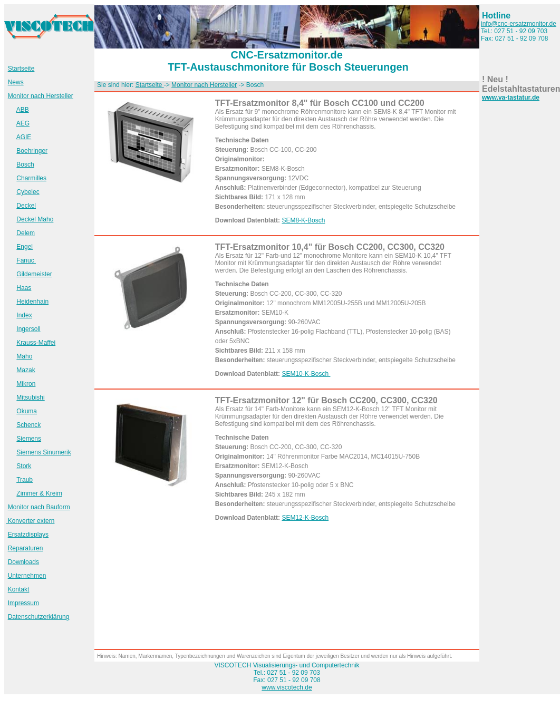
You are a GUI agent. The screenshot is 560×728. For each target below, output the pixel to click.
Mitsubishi (30, 397)
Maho (24, 356)
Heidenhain (32, 302)
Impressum (23, 603)
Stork (24, 466)
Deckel (26, 206)
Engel (25, 247)
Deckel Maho (35, 219)
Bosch (25, 164)
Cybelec (28, 192)
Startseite (21, 69)
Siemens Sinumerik (44, 452)
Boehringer (32, 151)
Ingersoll (28, 329)
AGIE (24, 137)
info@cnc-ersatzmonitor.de (519, 24)
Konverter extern (30, 521)
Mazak (26, 370)
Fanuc (26, 260)
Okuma (27, 411)
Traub (25, 480)
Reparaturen (26, 548)
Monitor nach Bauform (39, 507)
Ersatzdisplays (28, 535)
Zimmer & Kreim (39, 493)
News (16, 82)
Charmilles (31, 178)
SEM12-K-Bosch (305, 518)
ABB (23, 110)
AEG (23, 123)
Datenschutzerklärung (39, 617)
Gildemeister (34, 274)
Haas (24, 288)
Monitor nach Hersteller (41, 96)
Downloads (23, 562)
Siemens (29, 439)
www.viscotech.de (287, 687)
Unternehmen (27, 576)
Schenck (28, 425)
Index (24, 315)
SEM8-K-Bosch (303, 220)
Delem (26, 233)
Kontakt (19, 589)
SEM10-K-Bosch (306, 374)
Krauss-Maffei (36, 343)
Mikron (26, 384)
